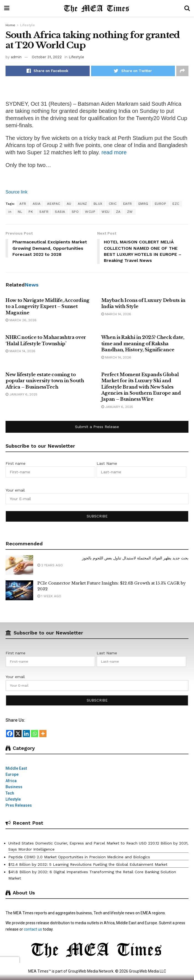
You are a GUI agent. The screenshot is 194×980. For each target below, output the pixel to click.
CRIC (113, 204)
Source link (16, 192)
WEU (106, 212)
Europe (12, 775)
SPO (75, 212)
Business (14, 787)
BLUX (98, 204)
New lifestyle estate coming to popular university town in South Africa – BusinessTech (45, 381)
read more (114, 152)
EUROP (161, 204)
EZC (176, 204)
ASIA (37, 204)
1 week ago (49, 596)
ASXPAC (54, 204)
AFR (23, 204)
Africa (11, 781)
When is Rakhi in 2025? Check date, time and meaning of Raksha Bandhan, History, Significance (143, 344)
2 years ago (50, 565)
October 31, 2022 (47, 57)
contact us (33, 929)
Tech (10, 793)
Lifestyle (28, 25)
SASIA (60, 212)
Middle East (16, 768)
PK (31, 212)
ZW (130, 212)
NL (20, 212)
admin (16, 57)
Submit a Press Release (97, 427)
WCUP (90, 212)
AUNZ (82, 204)
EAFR (128, 204)
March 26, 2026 (21, 320)
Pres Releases (19, 806)
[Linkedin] (26, 734)
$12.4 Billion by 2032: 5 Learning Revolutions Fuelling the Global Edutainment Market (88, 864)
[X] (18, 734)
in (10, 212)
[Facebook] (10, 734)
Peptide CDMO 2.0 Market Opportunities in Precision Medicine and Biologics (79, 857)
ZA (118, 212)
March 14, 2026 (116, 314)
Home (10, 25)
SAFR (44, 212)
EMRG (143, 204)
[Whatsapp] (35, 734)
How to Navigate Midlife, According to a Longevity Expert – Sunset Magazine (47, 306)
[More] (43, 734)
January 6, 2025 (21, 394)
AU (69, 204)
